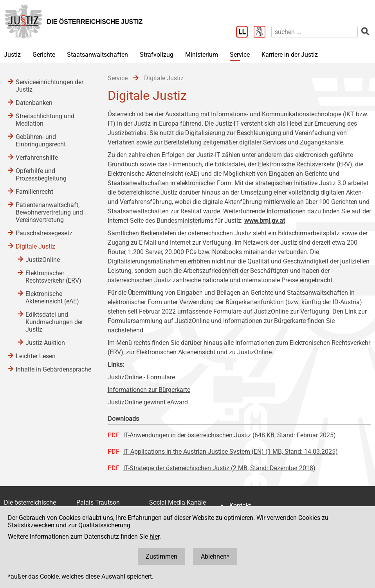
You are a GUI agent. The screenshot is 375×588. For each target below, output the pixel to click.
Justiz (12, 55)
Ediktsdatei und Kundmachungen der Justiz (54, 322)
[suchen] (315, 32)
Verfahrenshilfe (37, 158)
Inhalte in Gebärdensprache (53, 369)
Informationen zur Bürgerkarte (149, 390)
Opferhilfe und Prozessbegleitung (41, 175)
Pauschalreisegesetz (44, 233)
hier (154, 537)
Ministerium (202, 55)
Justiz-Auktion (45, 343)
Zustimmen (161, 556)
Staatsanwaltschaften (97, 55)
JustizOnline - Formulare (141, 377)
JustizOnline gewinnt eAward (148, 402)
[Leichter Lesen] (245, 32)
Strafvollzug (157, 55)
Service (240, 55)
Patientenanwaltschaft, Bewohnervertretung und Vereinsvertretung (49, 212)
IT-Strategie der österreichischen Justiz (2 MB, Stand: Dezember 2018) (219, 468)
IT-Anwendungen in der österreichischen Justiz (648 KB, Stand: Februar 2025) (230, 435)
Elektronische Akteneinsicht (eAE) (52, 298)
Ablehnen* (215, 556)
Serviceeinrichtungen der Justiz (50, 86)
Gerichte (44, 55)
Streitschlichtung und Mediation (45, 120)
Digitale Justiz (35, 246)
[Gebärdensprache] (262, 32)
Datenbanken (34, 103)
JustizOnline (43, 260)
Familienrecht (34, 192)
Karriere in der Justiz (290, 55)
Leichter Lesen (36, 356)
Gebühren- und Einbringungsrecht (41, 141)
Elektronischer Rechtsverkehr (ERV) (53, 277)
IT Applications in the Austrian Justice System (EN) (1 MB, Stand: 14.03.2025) (231, 452)
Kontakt (240, 506)
